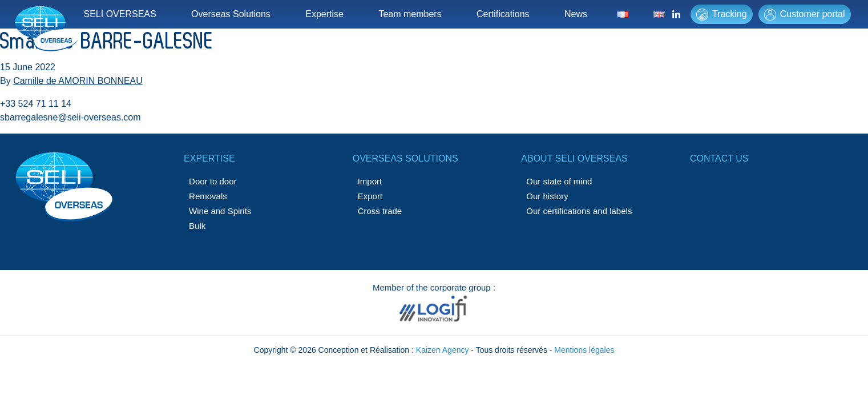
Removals (208, 196)
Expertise (324, 14)
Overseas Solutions (231, 14)
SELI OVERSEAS (120, 14)
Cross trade (380, 211)
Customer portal (805, 15)
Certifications (503, 14)
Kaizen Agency (443, 350)
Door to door (213, 181)
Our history (547, 196)
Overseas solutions (405, 158)
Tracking (722, 15)
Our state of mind (559, 181)
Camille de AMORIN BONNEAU (78, 81)
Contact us (719, 158)
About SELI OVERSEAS (574, 158)
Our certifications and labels (579, 211)
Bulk (197, 226)
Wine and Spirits (220, 211)
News (576, 14)
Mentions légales (584, 350)
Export (370, 196)
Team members (410, 14)
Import (370, 181)
